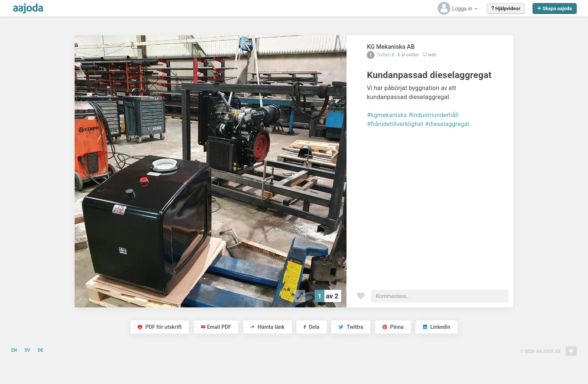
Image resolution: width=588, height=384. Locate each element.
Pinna (393, 327)
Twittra (351, 327)
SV (27, 350)
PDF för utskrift (160, 327)
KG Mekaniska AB (391, 47)
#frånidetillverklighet (395, 124)
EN (14, 350)
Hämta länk (268, 327)
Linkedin (437, 327)
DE (40, 350)
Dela (311, 327)
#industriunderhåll (433, 115)
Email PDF (216, 327)
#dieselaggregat (447, 124)
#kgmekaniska (387, 115)
